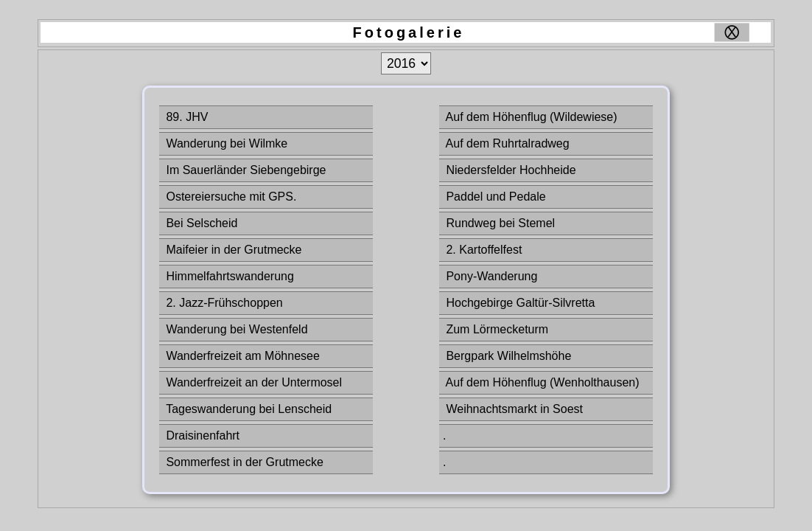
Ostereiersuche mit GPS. (230, 197)
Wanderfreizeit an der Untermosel (252, 382)
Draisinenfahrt (201, 435)
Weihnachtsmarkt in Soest (513, 409)
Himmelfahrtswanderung (228, 276)
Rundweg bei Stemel (499, 223)
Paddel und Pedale (494, 197)
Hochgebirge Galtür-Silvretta (519, 303)
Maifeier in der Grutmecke (232, 250)
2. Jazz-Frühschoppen (223, 303)
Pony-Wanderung (490, 276)
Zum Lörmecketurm (496, 329)
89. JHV (185, 117)
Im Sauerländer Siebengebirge (244, 170)
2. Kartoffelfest (482, 250)
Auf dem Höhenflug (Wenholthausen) (541, 382)
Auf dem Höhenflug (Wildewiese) (530, 117)
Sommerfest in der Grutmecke (243, 462)
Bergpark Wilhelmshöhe (507, 356)
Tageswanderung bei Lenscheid (247, 409)
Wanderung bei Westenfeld (235, 329)
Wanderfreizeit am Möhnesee (241, 356)
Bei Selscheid (200, 223)
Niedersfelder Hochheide (510, 170)
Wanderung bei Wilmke (225, 143)
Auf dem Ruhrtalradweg (506, 143)
